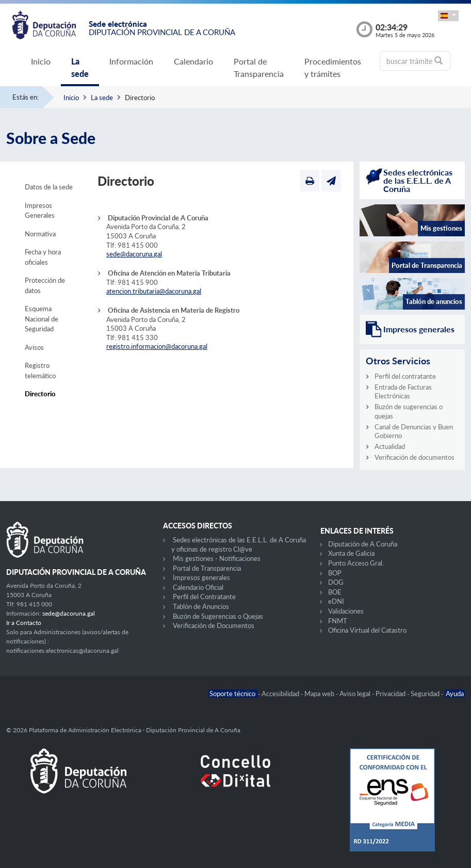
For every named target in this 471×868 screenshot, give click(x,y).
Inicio (41, 61)
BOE (335, 592)
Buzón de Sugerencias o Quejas (218, 616)
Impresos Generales (40, 211)
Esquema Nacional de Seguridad (42, 319)
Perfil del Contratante (204, 597)
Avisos (34, 347)
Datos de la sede (49, 187)
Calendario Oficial (198, 587)
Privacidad (391, 694)
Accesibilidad (281, 694)
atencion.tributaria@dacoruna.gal (154, 291)
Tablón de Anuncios (201, 606)
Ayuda (455, 694)
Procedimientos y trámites (333, 67)
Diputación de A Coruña (363, 544)
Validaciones (346, 611)
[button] (448, 16)
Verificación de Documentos (214, 625)
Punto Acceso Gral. (356, 563)
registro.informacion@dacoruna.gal (157, 346)
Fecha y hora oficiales (43, 257)
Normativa (40, 234)
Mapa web (320, 694)
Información (131, 61)
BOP (335, 573)
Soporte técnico (233, 694)
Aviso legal (356, 694)
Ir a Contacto (24, 623)
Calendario (193, 61)
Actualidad (390, 446)
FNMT (338, 621)
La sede (80, 67)
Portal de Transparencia (259, 67)
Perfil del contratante (405, 376)
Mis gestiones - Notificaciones (217, 558)
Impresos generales (201, 577)
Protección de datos (45, 285)
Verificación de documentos (415, 457)
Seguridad (426, 694)
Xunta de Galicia (351, 553)
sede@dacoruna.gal (134, 254)
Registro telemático (40, 371)
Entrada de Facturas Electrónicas (403, 392)
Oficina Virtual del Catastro (367, 630)
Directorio (40, 394)
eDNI (336, 601)
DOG (336, 582)
